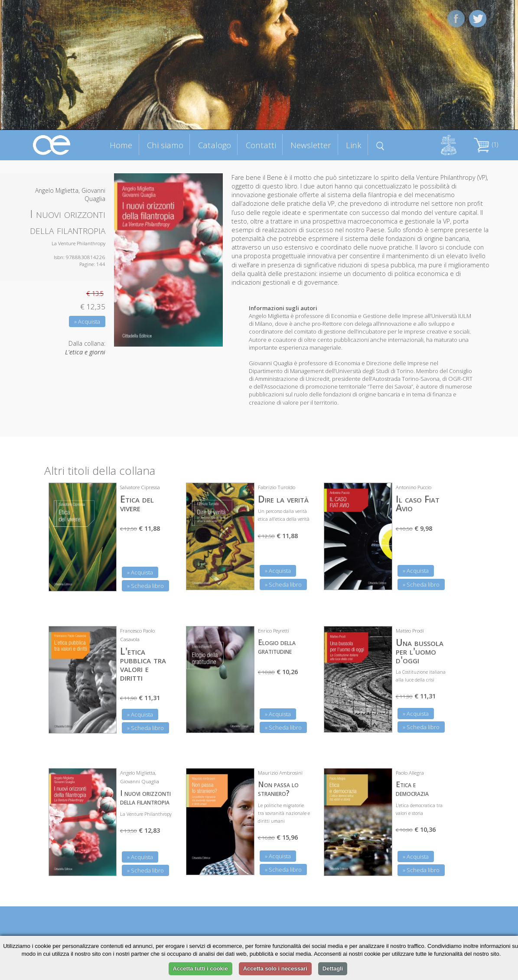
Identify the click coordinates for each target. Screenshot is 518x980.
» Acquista (87, 321)
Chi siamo (165, 145)
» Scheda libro (145, 586)
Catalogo (215, 145)
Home (121, 145)
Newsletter (311, 145)
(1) (486, 144)
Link (354, 145)
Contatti (261, 145)
